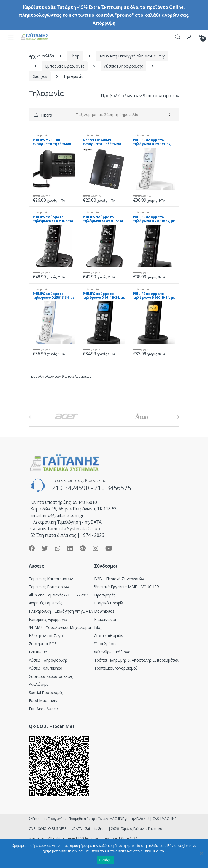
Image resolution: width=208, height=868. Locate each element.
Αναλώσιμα (39, 684)
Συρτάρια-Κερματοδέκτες (51, 676)
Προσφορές (105, 595)
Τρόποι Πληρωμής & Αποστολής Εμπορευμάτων (137, 660)
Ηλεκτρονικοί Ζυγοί (46, 636)
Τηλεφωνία (41, 135)
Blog (98, 627)
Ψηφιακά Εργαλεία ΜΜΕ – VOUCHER (127, 587)
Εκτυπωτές (38, 652)
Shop (75, 56)
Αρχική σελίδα (41, 56)
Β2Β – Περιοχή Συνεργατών (119, 579)
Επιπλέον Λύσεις (44, 709)
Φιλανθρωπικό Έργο (112, 652)
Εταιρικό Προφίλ (109, 603)
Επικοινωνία (105, 619)
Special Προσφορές (46, 693)
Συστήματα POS (43, 644)
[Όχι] (201, 853)
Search (178, 37)
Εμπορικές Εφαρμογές (64, 66)
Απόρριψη (104, 23)
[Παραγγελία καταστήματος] (122, 115)
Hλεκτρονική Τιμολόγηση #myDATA (61, 611)
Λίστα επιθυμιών (109, 636)
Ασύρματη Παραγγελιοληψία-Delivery (132, 56)
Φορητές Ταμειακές (46, 603)
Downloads (104, 611)
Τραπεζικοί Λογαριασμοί (116, 668)
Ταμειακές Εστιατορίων (49, 587)
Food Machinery (43, 700)
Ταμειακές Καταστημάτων (51, 579)
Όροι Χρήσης (106, 644)
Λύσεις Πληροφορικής (123, 66)
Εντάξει (106, 860)
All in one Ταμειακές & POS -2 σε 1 (59, 595)
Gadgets (40, 76)
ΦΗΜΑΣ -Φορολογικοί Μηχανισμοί (60, 627)
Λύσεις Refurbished (46, 668)
